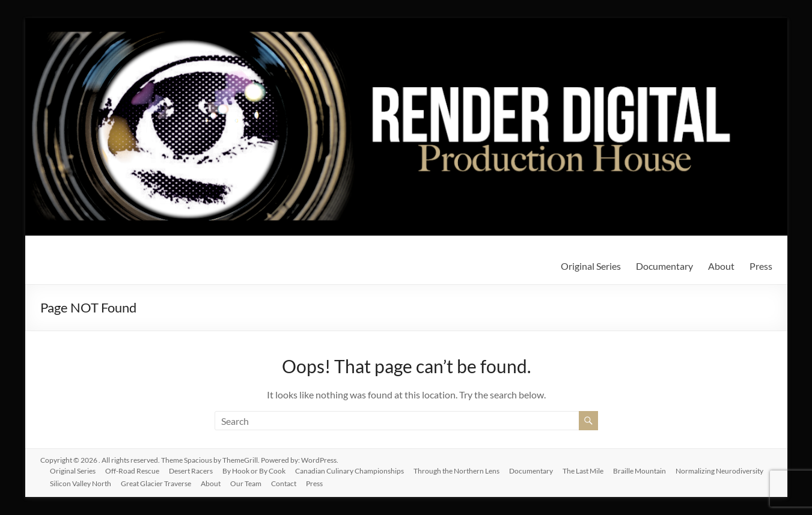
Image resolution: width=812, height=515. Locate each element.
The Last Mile (583, 471)
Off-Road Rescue (132, 471)
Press (761, 266)
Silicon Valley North (81, 483)
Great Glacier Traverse (156, 483)
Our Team (246, 483)
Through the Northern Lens (456, 471)
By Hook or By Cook (254, 471)
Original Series (591, 266)
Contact (284, 483)
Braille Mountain (640, 471)
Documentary (664, 266)
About (721, 266)
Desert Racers (191, 471)
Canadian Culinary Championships (350, 471)
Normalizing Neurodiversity (719, 471)
